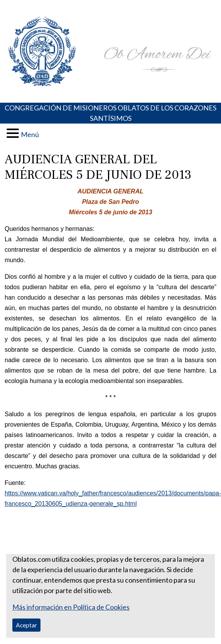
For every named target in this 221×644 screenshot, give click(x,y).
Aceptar (26, 625)
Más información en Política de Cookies (71, 607)
